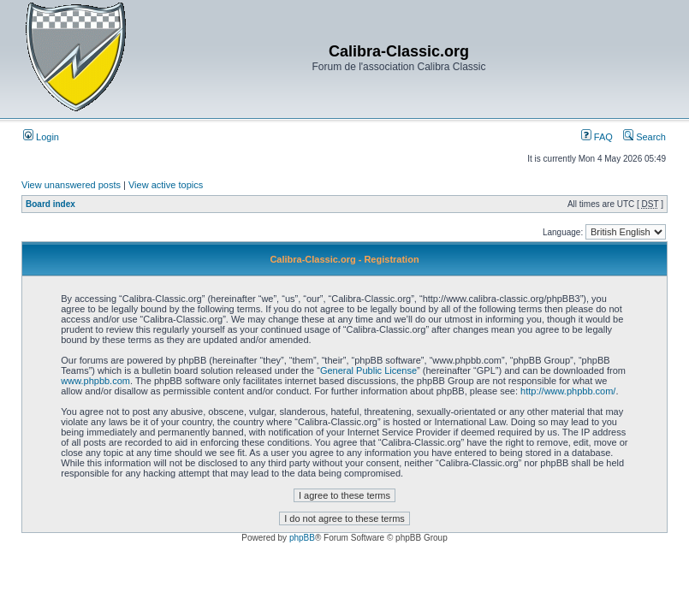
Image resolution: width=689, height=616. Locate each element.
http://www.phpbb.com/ (568, 391)
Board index (50, 204)
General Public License (368, 370)
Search (644, 137)
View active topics (166, 185)
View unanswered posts (71, 185)
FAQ (597, 137)
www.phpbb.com (95, 381)
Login (41, 137)
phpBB (302, 538)
